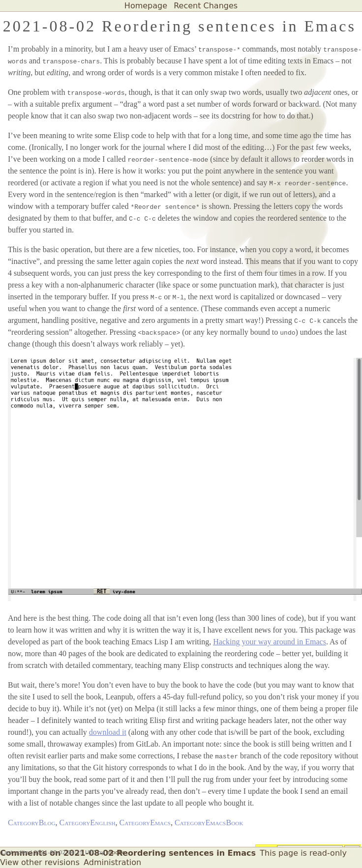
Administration (112, 862)
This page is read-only (303, 853)
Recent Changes (206, 6)
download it (108, 732)
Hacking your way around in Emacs (270, 642)
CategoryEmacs (145, 823)
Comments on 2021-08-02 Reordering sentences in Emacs (128, 853)
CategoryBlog (32, 823)
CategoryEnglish (88, 823)
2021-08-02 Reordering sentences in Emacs (180, 26)
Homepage (146, 6)
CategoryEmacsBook (209, 823)
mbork (115, 853)
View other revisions (40, 862)
